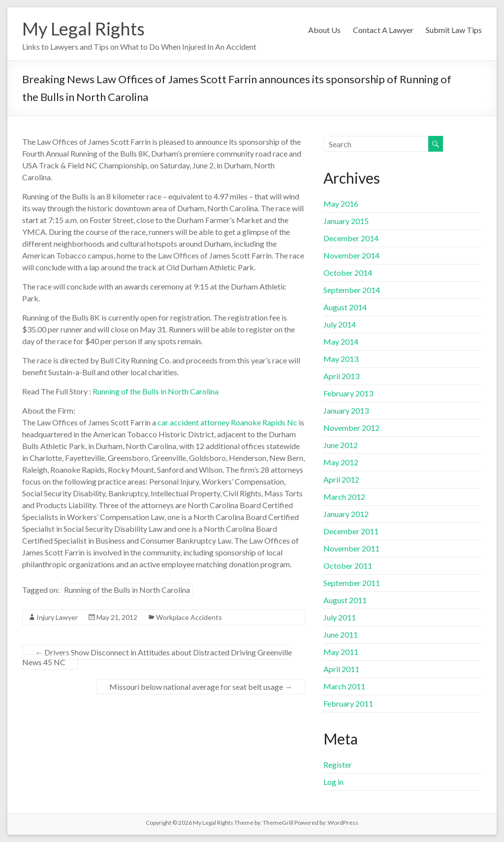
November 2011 (351, 548)
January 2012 (346, 514)
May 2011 (341, 652)
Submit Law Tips (454, 30)
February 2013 (348, 393)
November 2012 (351, 428)
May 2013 (341, 359)
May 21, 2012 (117, 617)
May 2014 (341, 341)
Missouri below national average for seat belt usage (201, 687)
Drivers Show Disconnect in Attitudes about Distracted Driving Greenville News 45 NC (157, 657)
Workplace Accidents (189, 617)
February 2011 (348, 703)
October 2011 (348, 566)
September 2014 (352, 290)
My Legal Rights (83, 29)
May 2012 (341, 462)
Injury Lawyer (57, 617)
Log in (333, 782)
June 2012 (341, 445)
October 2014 (348, 273)
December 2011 (351, 531)
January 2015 (346, 221)
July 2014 (340, 324)
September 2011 (352, 583)
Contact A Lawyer (383, 30)
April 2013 (341, 376)
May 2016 (341, 204)
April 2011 (341, 669)
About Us (324, 30)
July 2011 (340, 617)
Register (338, 764)
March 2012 (344, 497)
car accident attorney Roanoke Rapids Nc (227, 422)
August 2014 (345, 307)
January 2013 (346, 410)
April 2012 (341, 479)
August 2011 (345, 600)
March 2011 (344, 686)
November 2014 (351, 255)
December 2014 (351, 238)
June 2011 (341, 634)
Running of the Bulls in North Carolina (156, 391)
